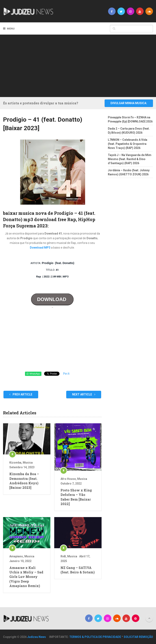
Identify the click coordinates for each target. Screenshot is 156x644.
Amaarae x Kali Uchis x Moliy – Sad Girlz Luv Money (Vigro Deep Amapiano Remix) (26, 577)
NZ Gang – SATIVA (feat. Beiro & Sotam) (78, 570)
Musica (28, 463)
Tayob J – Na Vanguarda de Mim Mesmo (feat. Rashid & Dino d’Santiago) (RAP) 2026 (130, 159)
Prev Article (21, 394)
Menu (11, 29)
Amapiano (16, 556)
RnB (63, 556)
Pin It (66, 374)
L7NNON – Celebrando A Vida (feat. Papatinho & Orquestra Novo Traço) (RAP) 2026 (128, 144)
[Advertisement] (81, 65)
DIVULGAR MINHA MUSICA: (129, 103)
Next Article (84, 394)
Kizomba (15, 463)
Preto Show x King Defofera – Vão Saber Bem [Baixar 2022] (76, 497)
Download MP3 (40, 248)
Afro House (68, 479)
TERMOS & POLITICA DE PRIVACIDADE (95, 637)
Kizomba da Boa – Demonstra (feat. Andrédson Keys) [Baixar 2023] (24, 481)
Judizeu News (37, 637)
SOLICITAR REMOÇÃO (138, 637)
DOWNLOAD (52, 299)
